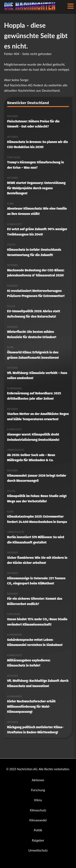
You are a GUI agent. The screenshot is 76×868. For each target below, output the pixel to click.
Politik (38, 830)
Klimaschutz (38, 810)
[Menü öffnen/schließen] (71, 6)
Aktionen (38, 780)
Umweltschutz (38, 850)
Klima (38, 800)
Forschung (38, 790)
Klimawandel (38, 820)
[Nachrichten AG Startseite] (31, 9)
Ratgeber (38, 840)
